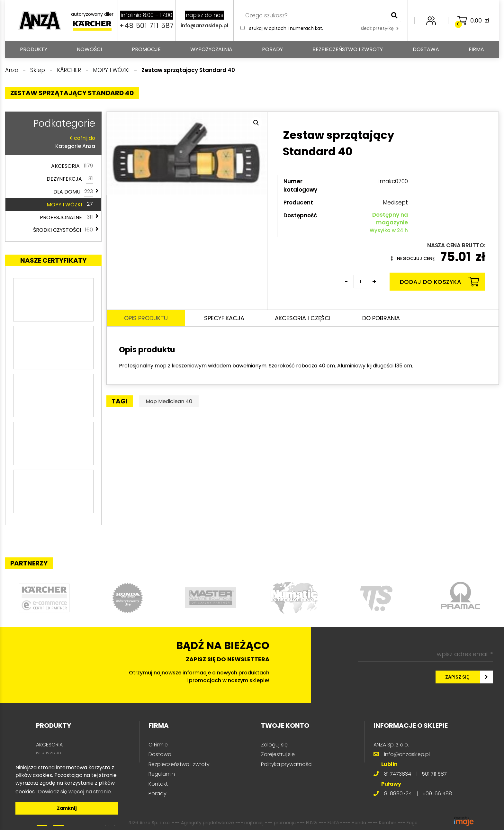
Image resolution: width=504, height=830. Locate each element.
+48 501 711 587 (147, 26)
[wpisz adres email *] (425, 654)
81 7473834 (398, 774)
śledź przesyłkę (380, 28)
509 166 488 (437, 794)
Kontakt (158, 784)
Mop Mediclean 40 (169, 401)
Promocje (146, 49)
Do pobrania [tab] (381, 318)
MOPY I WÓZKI (70, 204)
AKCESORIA (72, 166)
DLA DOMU (73, 192)
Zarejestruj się (278, 754)
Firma (476, 49)
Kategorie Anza (52, 142)
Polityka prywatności (287, 764)
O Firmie (158, 745)
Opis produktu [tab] (146, 318)
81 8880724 (398, 794)
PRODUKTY (34, 49)
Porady (272, 49)
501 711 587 (434, 774)
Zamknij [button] (67, 808)
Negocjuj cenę (413, 258)
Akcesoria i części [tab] (303, 318)
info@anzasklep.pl (204, 26)
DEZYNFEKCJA (70, 179)
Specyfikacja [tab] (224, 318)
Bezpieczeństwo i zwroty (348, 49)
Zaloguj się (274, 745)
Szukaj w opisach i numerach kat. (286, 28)
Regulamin (162, 774)
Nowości (89, 49)
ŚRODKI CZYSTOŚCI (63, 230)
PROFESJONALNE (66, 217)
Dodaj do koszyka (440, 282)
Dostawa (426, 49)
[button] (256, 123)
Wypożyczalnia (211, 49)
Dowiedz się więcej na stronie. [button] (75, 792)
